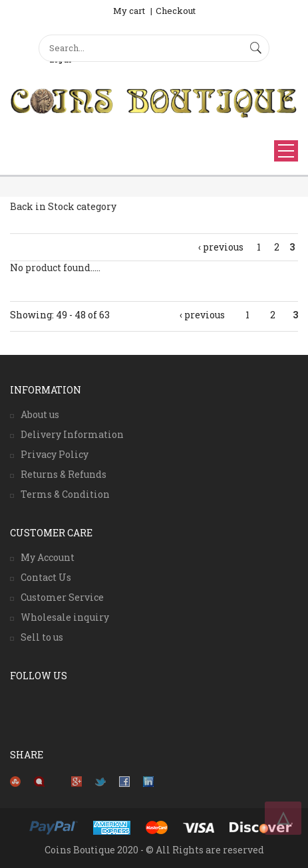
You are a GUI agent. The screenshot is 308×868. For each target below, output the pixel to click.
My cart (129, 11)
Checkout (176, 11)
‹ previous (221, 247)
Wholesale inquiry (65, 617)
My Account (48, 557)
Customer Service (62, 597)
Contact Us (46, 577)
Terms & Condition (65, 494)
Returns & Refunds (64, 474)
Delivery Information (72, 434)
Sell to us (42, 637)
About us (40, 414)
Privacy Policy (55, 454)
